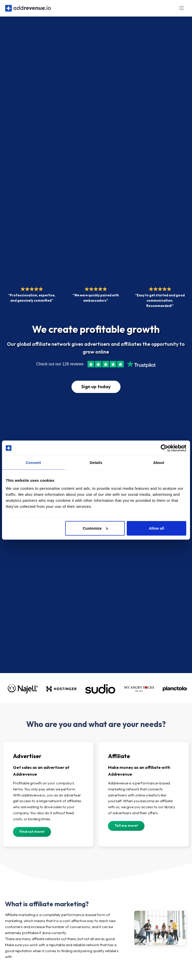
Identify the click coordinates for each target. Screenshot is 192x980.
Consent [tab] (33, 463)
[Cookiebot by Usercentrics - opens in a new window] (164, 448)
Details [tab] (96, 463)
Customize (95, 528)
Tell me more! (126, 829)
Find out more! (32, 835)
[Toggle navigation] (181, 10)
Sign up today (96, 390)
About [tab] (159, 463)
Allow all (156, 528)
